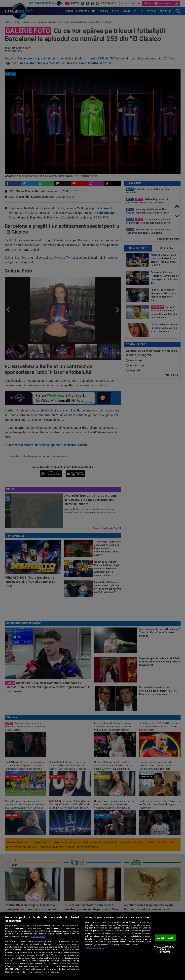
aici (7, 961)
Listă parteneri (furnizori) (96, 948)
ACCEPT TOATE (165, 938)
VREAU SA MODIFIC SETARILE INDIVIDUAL (164, 949)
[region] (92, 946)
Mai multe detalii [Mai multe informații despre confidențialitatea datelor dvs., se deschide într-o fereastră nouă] (38, 937)
